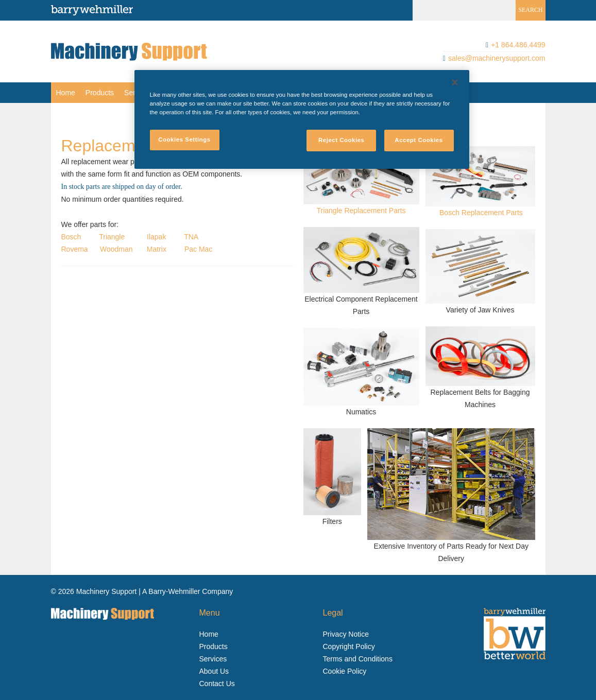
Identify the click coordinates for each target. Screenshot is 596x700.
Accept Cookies (419, 140)
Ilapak (156, 237)
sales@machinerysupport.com (497, 58)
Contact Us (217, 684)
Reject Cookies (342, 140)
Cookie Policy (345, 671)
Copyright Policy (349, 646)
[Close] (455, 82)
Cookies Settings (184, 139)
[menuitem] (66, 93)
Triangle (112, 237)
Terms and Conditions (358, 659)
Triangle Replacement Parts (361, 211)
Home (66, 93)
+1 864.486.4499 (518, 45)
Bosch (71, 237)
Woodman (116, 249)
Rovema (75, 249)
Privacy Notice (346, 634)
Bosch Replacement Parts (481, 213)
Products (100, 93)
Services (213, 659)
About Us (214, 671)
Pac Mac (198, 249)
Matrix (157, 249)
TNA (191, 237)
